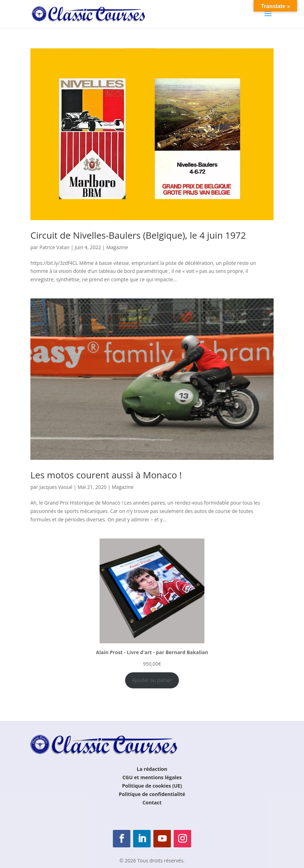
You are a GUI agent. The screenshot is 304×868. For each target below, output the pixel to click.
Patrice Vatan (55, 247)
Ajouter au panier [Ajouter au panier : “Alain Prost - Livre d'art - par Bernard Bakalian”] (152, 680)
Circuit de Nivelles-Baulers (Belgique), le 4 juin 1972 (138, 235)
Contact (152, 802)
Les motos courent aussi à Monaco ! (106, 475)
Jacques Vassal (56, 487)
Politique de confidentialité (152, 794)
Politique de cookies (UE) (152, 786)
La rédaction (152, 769)
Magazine (117, 247)
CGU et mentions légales (152, 777)
